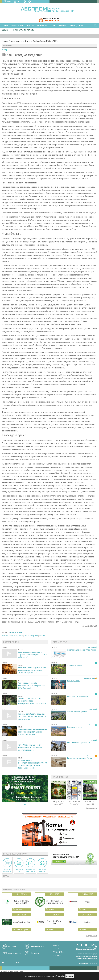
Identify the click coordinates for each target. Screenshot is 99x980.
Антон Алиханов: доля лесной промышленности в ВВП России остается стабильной (30, 747)
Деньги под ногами (75, 665)
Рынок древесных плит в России (80, 758)
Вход (9, 2)
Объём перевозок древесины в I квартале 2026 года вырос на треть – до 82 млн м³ (32, 654)
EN (18, 2)
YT (17, 962)
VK (25, 2)
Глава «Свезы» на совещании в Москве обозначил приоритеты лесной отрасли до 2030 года (32, 732)
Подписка (12, 946)
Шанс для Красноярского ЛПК (79, 743)
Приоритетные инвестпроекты (31, 870)
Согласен (70, 976)
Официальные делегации (42, 870)
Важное (56, 946)
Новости (30, 25)
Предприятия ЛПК (19, 870)
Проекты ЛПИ (42, 25)
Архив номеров (17, 41)
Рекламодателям (76, 25)
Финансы (6, 30)
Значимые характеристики (77, 712)
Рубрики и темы (17, 25)
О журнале (62, 25)
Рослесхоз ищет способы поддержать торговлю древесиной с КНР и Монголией (32, 685)
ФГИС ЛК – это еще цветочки (78, 696)
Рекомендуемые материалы (23, 30)
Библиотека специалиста (7, 870)
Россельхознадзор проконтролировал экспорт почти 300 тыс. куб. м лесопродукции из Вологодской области (32, 764)
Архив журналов (15, 953)
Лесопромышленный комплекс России (82, 650)
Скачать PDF (59, 804)
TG (30, 2)
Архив (53, 25)
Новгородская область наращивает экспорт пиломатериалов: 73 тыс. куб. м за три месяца (32, 716)
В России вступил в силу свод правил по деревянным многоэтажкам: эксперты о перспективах (32, 670)
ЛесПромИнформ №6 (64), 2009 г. (46, 41)
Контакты (35, 953)
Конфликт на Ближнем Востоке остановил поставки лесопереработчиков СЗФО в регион (32, 701)
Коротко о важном (74, 727)
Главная (5, 25)
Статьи (28, 41)
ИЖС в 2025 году (74, 681)
